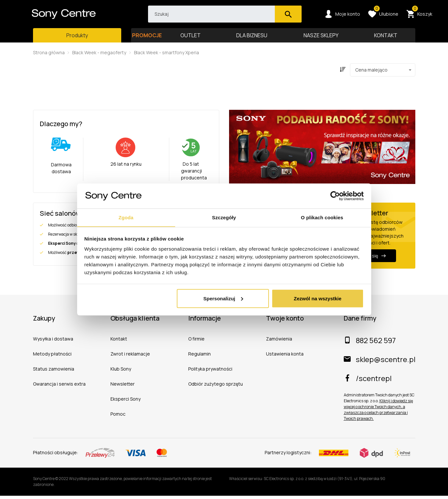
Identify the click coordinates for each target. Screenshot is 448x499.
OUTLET (191, 39)
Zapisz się (371, 259)
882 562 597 (370, 344)
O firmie (196, 342)
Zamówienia (279, 342)
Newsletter (123, 387)
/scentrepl (368, 382)
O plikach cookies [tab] (322, 217)
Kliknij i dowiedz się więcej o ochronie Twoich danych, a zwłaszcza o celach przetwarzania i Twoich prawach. (378, 413)
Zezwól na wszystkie (318, 299)
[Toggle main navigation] (77, 39)
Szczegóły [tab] (224, 217)
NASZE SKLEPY (321, 39)
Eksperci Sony (125, 402)
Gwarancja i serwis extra (59, 387)
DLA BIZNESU (252, 39)
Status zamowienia (54, 372)
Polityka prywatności (210, 372)
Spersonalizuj (223, 299)
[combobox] (383, 74)
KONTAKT (386, 39)
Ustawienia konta (285, 357)
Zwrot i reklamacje (130, 357)
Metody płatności (52, 357)
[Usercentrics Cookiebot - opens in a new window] (335, 196)
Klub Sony (121, 372)
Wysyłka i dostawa (53, 342)
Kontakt (119, 342)
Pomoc (118, 417)
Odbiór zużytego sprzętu (216, 387)
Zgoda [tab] (126, 217)
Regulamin (199, 357)
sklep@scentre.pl (380, 363)
